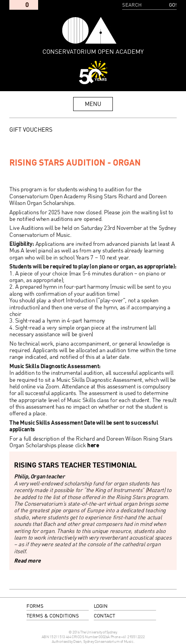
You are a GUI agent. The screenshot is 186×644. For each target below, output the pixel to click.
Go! (173, 5)
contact (104, 616)
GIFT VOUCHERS (31, 130)
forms (35, 606)
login (101, 606)
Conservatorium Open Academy (89, 30)
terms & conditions (53, 616)
